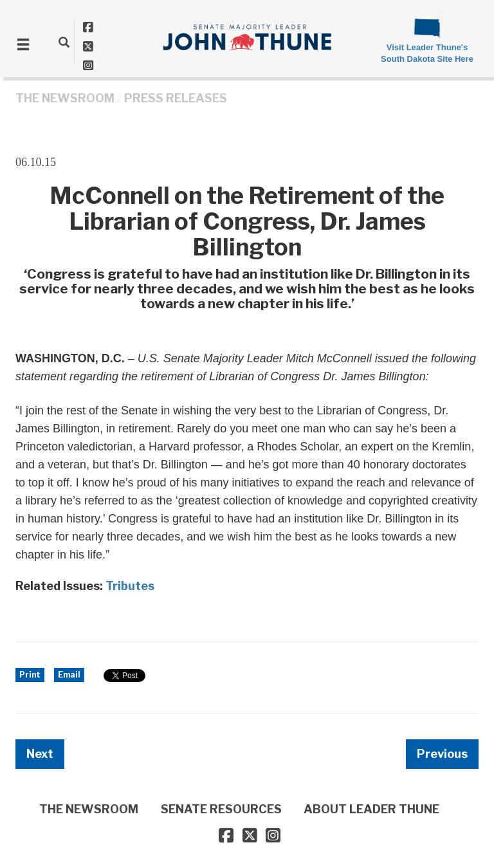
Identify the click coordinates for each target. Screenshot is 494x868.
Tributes (130, 586)
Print (30, 675)
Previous (442, 754)
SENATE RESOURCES (221, 809)
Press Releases (176, 98)
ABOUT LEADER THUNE (371, 809)
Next (40, 754)
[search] (64, 42)
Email (69, 675)
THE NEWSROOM (65, 98)
